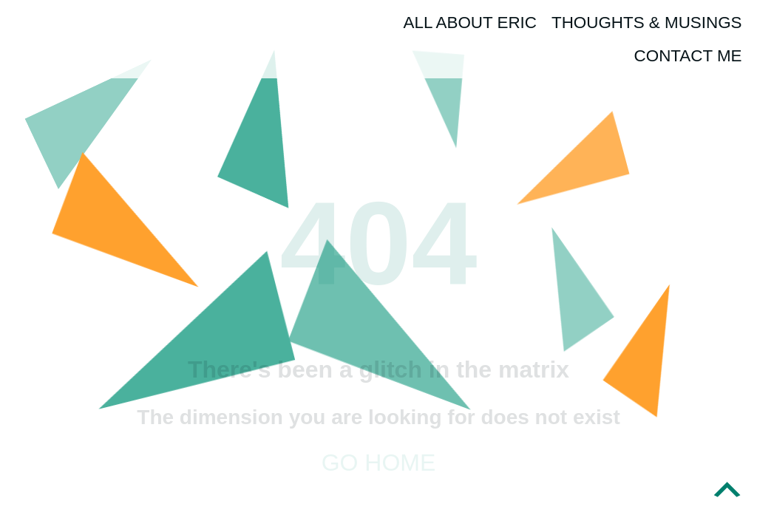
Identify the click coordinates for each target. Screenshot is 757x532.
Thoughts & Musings (647, 23)
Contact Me (688, 56)
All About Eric (470, 23)
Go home (379, 463)
